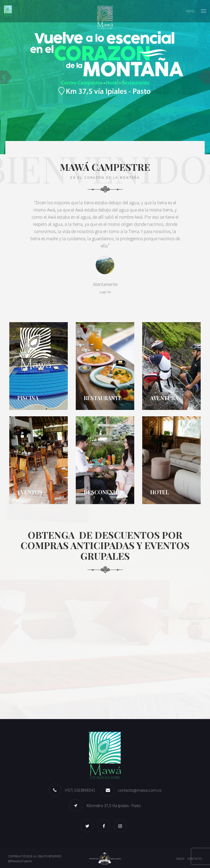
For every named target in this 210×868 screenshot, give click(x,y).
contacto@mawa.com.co (140, 790)
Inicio (180, 859)
